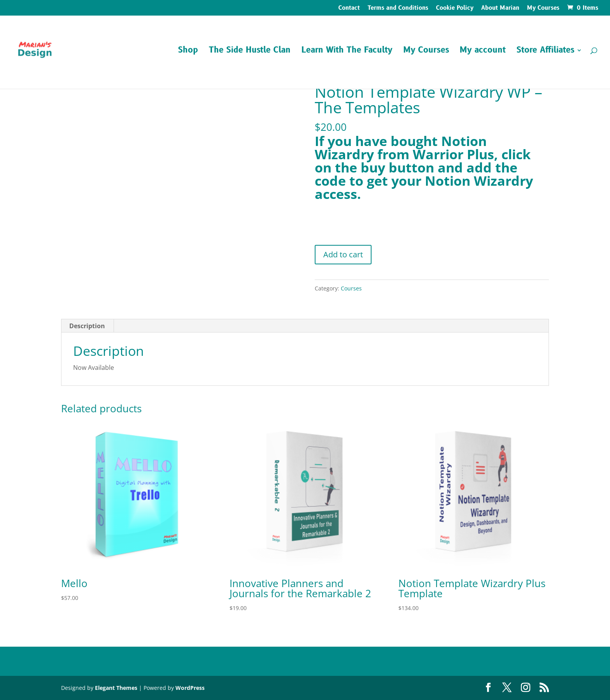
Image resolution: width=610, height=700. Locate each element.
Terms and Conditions (398, 9)
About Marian (500, 9)
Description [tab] (87, 326)
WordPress (190, 688)
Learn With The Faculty (347, 52)
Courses (351, 288)
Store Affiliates (545, 52)
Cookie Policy (455, 9)
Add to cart (343, 254)
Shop (188, 52)
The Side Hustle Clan (250, 52)
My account (483, 52)
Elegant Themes (116, 688)
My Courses (543, 9)
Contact (349, 9)
